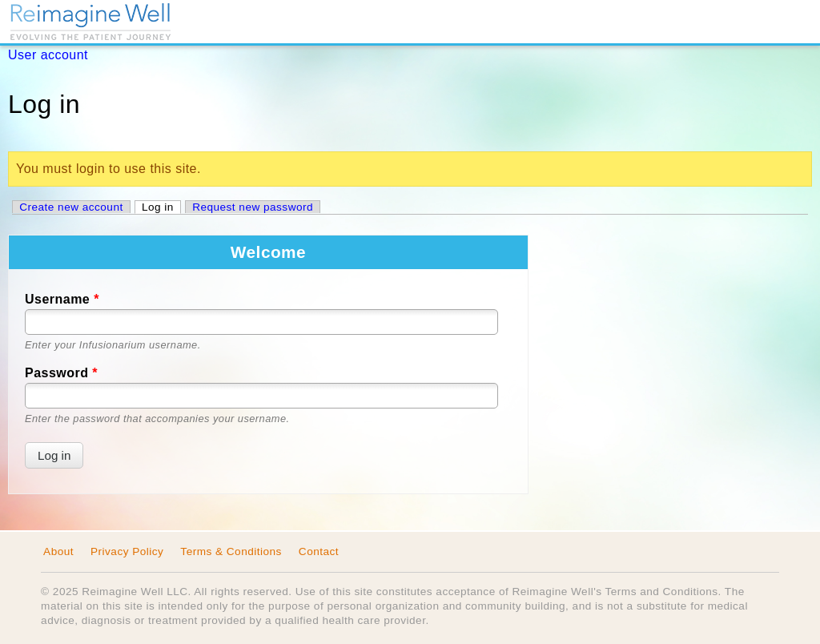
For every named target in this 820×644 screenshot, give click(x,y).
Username (62, 299)
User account (48, 55)
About (58, 551)
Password (61, 373)
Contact (319, 551)
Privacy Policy (127, 551)
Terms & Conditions (231, 551)
